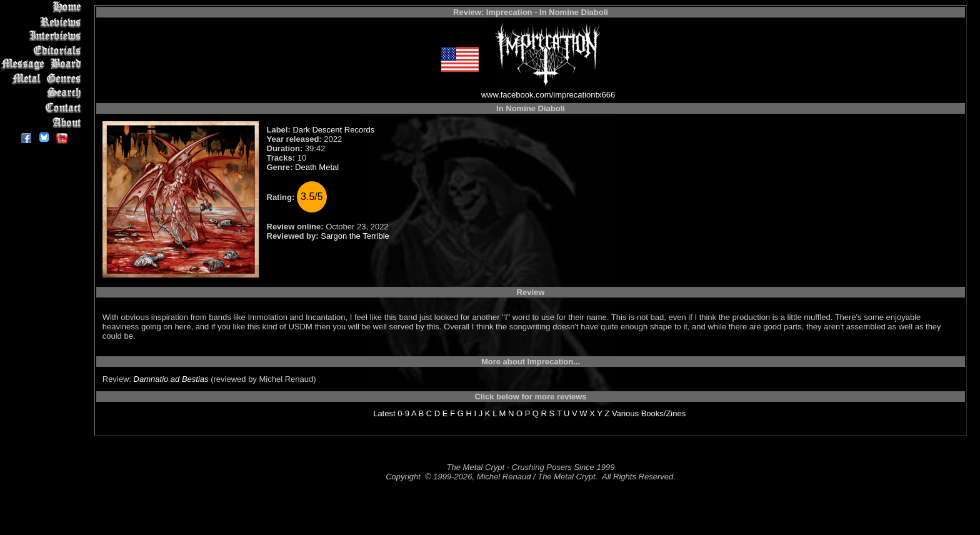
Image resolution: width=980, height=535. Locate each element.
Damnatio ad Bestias (171, 379)
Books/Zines (664, 413)
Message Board (43, 65)
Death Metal (317, 167)
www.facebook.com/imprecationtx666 (548, 95)
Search (43, 93)
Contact (43, 108)
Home (43, 7)
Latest (384, 413)
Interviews (43, 36)
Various (625, 413)
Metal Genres (43, 79)
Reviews (43, 22)
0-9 (403, 413)
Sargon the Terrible (355, 236)
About (43, 122)
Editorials (43, 50)
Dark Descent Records (333, 130)
